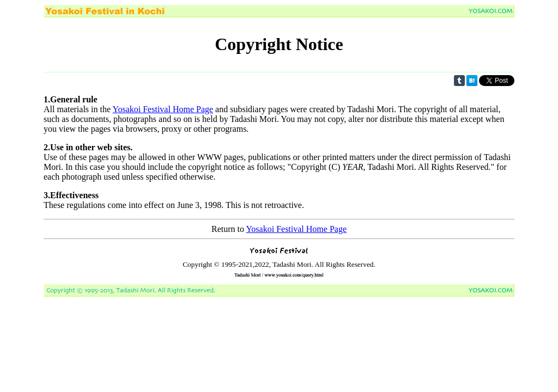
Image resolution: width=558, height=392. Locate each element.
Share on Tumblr (459, 81)
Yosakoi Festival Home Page (163, 109)
